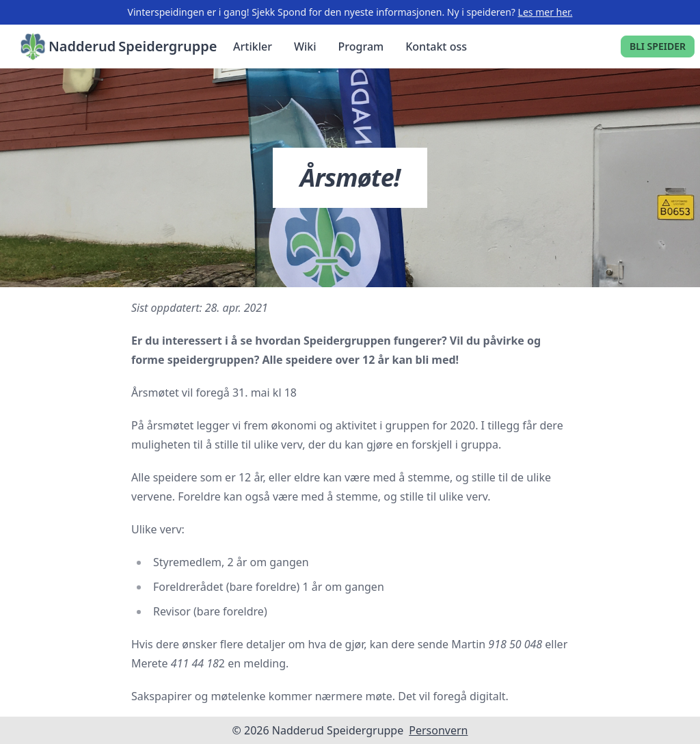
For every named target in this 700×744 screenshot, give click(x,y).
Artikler (253, 46)
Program (361, 46)
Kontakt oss (436, 46)
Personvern (438, 730)
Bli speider (658, 46)
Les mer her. (546, 12)
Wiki (305, 46)
